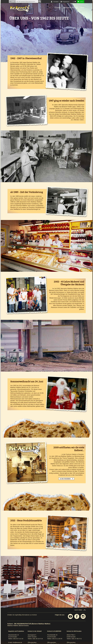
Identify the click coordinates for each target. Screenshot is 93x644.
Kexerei (58, 8)
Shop (82, 8)
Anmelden (56, 2)
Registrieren (66, 2)
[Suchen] (40, 1)
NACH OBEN (78, 610)
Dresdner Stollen (70, 8)
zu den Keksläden (65, 479)
